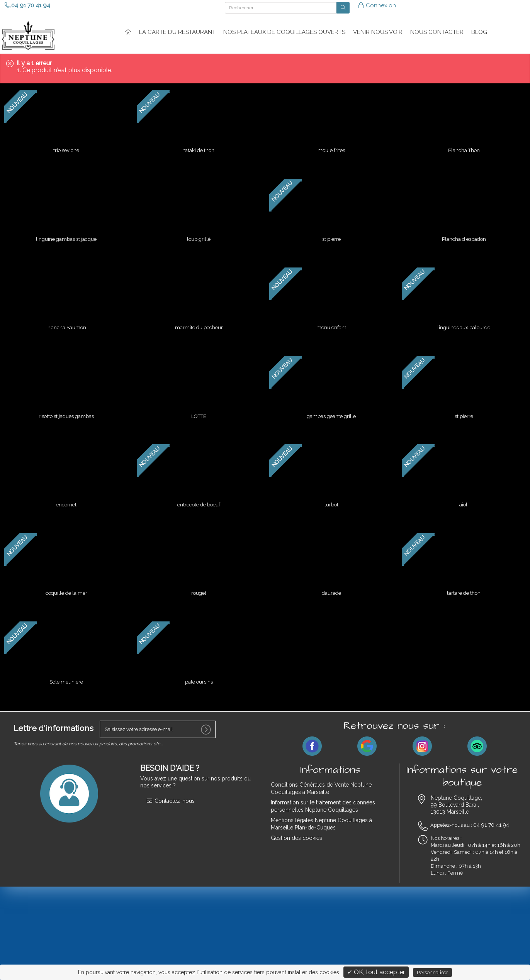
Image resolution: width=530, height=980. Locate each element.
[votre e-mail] (158, 717)
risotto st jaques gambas (66, 409)
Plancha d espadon (464, 236)
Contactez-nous (170, 789)
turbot (331, 496)
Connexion (377, 5)
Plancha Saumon (66, 322)
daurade (331, 583)
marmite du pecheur (199, 322)
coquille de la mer (66, 583)
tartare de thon (464, 583)
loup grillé (199, 236)
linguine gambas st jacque (66, 236)
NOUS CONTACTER (437, 32)
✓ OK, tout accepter (376, 972)
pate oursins (199, 670)
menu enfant (331, 322)
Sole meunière (66, 670)
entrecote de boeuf (199, 496)
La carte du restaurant (177, 32)
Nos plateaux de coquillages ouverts (284, 32)
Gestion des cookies (296, 826)
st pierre (331, 236)
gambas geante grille (331, 409)
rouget (199, 583)
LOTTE (199, 409)
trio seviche (66, 149)
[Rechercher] (281, 8)
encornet (66, 496)
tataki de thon (199, 149)
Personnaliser (432, 972)
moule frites (331, 149)
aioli (464, 496)
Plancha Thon (464, 149)
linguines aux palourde (464, 322)
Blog (479, 32)
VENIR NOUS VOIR (378, 32)
